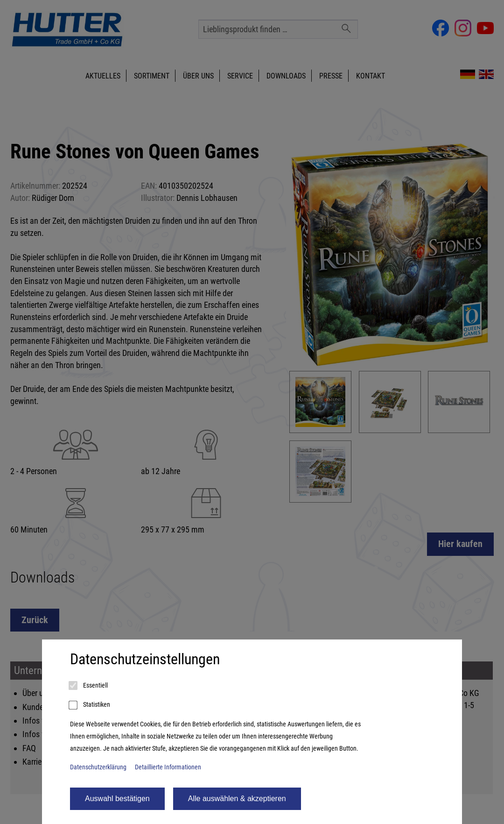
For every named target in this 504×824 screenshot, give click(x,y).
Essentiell (89, 686)
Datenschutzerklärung (98, 767)
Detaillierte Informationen (168, 767)
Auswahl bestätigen (117, 799)
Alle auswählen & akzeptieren (237, 799)
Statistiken (90, 705)
